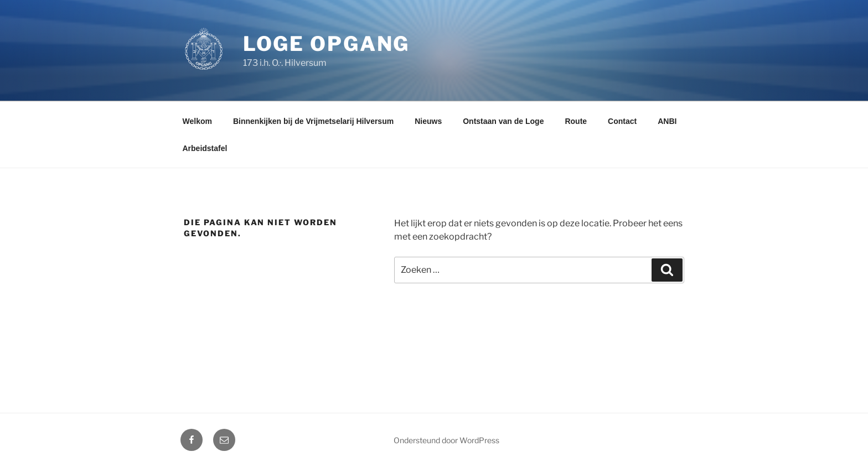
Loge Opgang (327, 44)
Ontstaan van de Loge (503, 121)
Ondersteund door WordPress (446, 440)
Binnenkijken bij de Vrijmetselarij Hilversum (313, 121)
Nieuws (428, 121)
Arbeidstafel (205, 148)
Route (576, 121)
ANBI (667, 121)
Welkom (197, 121)
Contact (622, 121)
